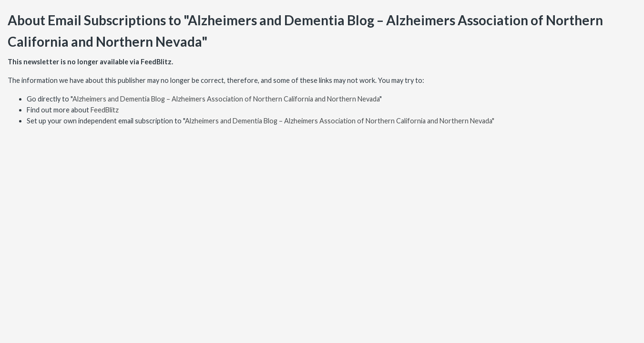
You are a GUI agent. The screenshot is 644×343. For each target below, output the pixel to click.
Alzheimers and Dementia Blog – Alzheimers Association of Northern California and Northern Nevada (226, 99)
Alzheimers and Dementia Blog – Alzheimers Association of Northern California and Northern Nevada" (340, 121)
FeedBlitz (105, 110)
